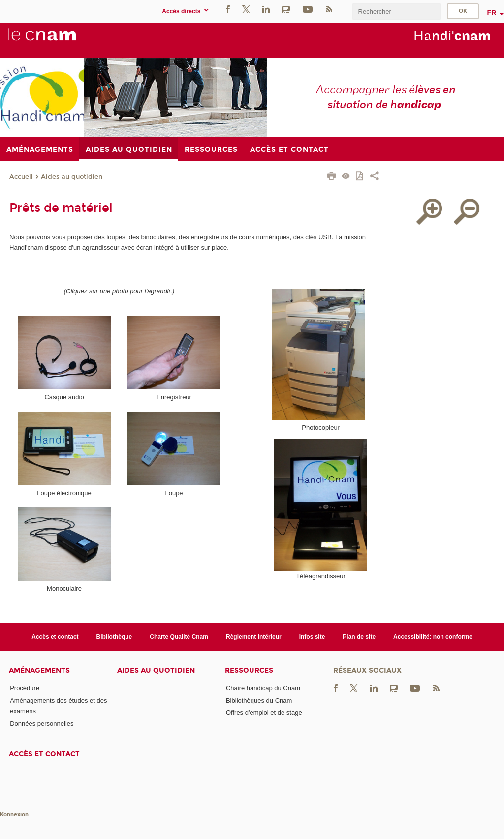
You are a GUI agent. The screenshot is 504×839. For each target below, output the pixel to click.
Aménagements (39, 670)
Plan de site (359, 637)
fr (492, 13)
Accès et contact (55, 637)
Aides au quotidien (72, 177)
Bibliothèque (114, 637)
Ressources (249, 670)
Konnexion (14, 815)
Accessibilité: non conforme (433, 637)
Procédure (25, 688)
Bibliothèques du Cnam (259, 700)
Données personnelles (42, 724)
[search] (396, 12)
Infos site (312, 637)
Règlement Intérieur (254, 637)
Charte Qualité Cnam (179, 637)
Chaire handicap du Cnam (263, 688)
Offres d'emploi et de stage (264, 713)
